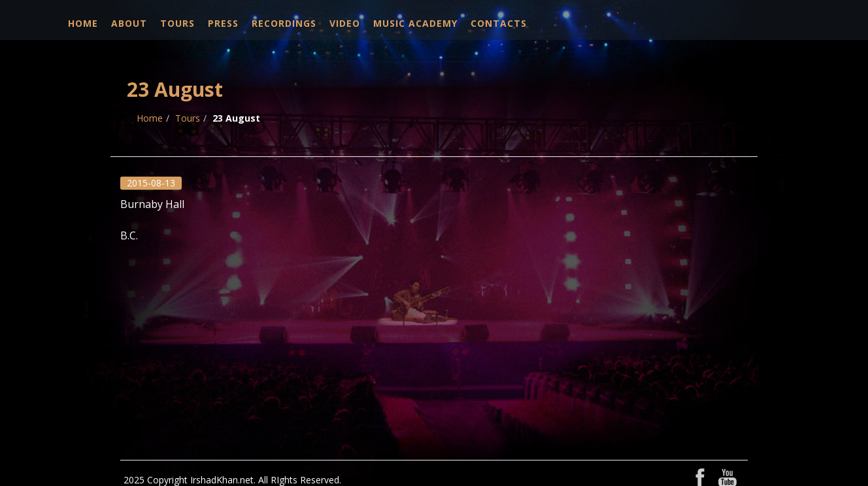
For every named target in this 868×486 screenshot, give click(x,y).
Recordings (284, 23)
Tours (177, 23)
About (129, 23)
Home (83, 23)
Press (223, 23)
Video (345, 23)
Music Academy (415, 23)
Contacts (499, 23)
